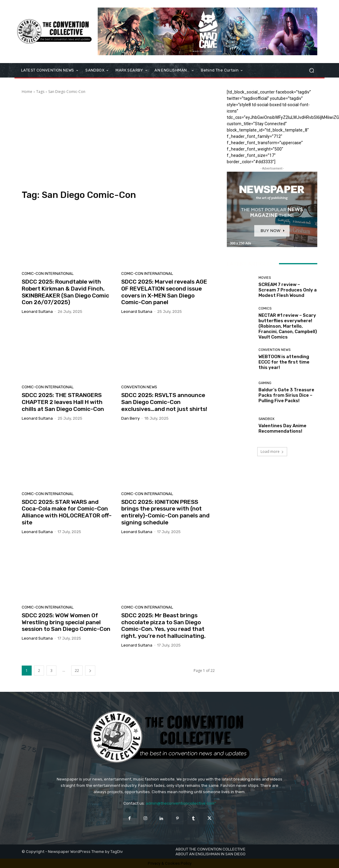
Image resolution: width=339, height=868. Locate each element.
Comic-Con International (48, 273)
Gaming (265, 383)
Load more (272, 451)
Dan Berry (130, 418)
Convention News (139, 387)
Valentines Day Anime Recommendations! (282, 428)
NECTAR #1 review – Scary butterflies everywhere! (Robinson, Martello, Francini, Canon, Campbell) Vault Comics (288, 326)
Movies (265, 278)
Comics (265, 308)
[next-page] (90, 671)
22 (77, 671)
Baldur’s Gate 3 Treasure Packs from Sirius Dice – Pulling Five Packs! (286, 395)
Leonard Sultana (37, 312)
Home (27, 92)
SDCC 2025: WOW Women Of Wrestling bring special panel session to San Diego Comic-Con (66, 622)
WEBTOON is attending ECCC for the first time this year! (284, 362)
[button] (311, 70)
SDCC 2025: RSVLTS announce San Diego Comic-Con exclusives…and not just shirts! (164, 402)
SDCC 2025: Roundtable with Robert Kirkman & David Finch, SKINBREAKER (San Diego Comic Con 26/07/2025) (65, 292)
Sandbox (266, 419)
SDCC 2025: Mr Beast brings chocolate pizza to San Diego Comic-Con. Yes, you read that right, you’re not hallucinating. (163, 626)
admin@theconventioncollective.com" (181, 803)
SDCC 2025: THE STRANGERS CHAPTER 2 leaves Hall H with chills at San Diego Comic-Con (63, 402)
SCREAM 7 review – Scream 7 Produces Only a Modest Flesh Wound (288, 290)
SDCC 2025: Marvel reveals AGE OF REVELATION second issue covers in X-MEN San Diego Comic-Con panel (164, 292)
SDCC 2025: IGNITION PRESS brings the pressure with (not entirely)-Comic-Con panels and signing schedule (165, 512)
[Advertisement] (118, 141)
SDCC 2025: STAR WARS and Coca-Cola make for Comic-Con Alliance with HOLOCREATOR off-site (67, 512)
